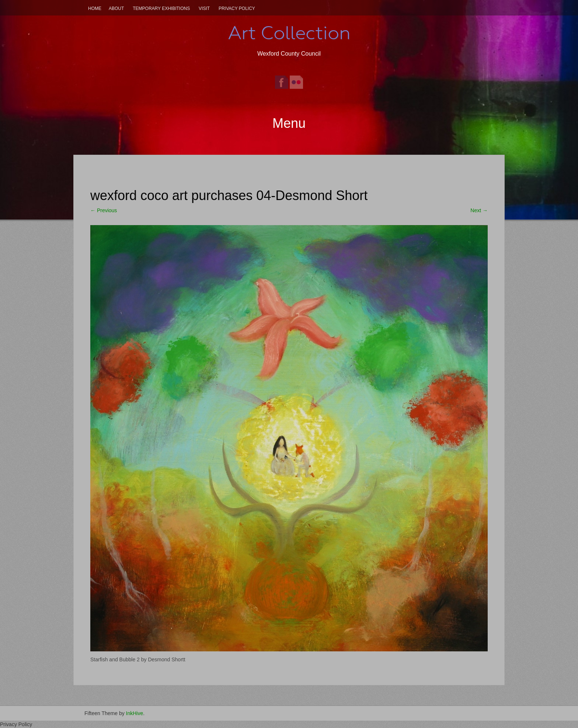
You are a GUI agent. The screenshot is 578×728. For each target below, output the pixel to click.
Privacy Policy (237, 8)
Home (95, 8)
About (116, 8)
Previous (104, 210)
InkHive (135, 713)
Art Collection (289, 33)
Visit (204, 8)
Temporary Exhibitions (161, 8)
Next (479, 210)
